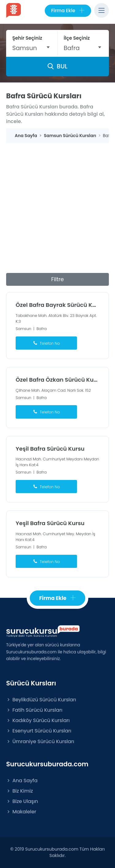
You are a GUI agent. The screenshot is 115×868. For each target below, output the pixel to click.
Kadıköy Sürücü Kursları (38, 720)
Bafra (42, 329)
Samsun (23, 329)
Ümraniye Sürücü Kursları (40, 741)
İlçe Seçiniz (77, 38)
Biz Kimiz (19, 791)
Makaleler (21, 812)
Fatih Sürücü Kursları (34, 710)
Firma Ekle (68, 11)
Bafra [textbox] (72, 48)
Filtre (57, 279)
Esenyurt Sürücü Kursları (39, 731)
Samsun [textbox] (25, 48)
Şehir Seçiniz (27, 38)
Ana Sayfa (22, 781)
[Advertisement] (57, 203)
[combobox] (32, 48)
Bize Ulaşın (22, 801)
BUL (57, 66)
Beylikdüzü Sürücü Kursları (41, 700)
